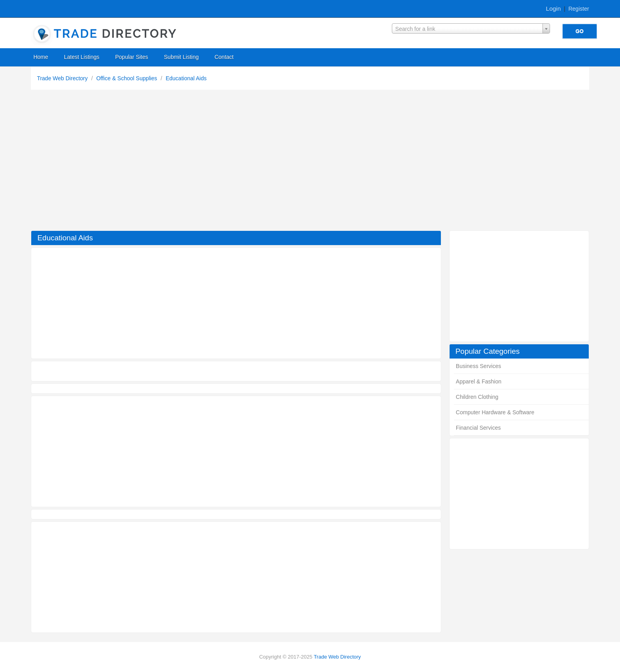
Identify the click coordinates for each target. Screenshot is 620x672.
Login (554, 8)
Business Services (478, 366)
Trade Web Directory (63, 78)
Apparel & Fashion (479, 381)
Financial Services (478, 428)
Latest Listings (82, 57)
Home (41, 57)
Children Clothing (477, 397)
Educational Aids (186, 78)
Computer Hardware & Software (495, 412)
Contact (224, 57)
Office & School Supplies (127, 78)
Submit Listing (181, 57)
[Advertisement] (310, 162)
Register (578, 9)
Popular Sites (131, 57)
